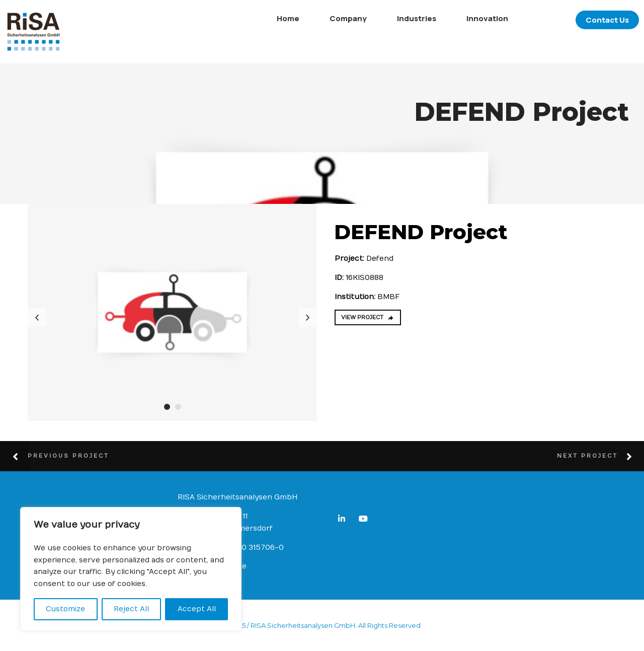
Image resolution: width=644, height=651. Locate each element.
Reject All (131, 609)
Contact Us (592, 20)
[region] (131, 569)
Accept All (197, 609)
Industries (401, 18)
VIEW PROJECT (368, 317)
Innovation (472, 18)
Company (333, 18)
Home (273, 18)
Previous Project (68, 456)
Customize (65, 609)
